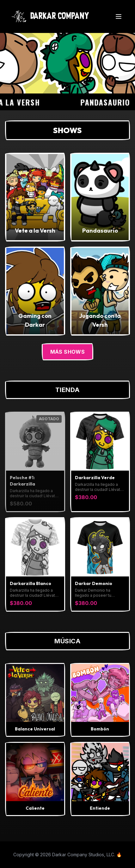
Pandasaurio (108, 102)
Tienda (68, 390)
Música (67, 641)
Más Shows (68, 352)
